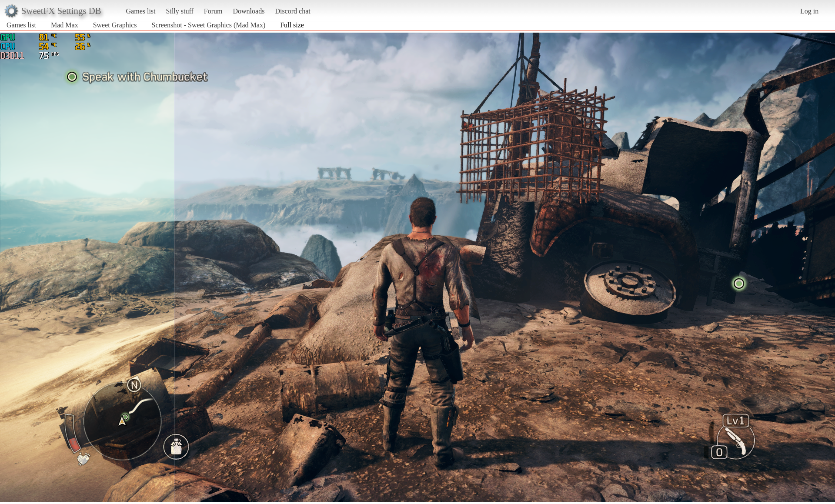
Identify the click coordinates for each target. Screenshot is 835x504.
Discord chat (292, 11)
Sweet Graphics (115, 25)
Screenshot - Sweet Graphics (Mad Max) (209, 25)
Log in (809, 11)
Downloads (249, 11)
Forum (213, 11)
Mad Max (65, 25)
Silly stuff (180, 11)
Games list (141, 11)
